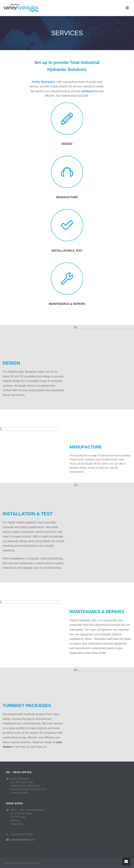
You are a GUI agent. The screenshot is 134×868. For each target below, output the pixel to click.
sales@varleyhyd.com (22, 840)
